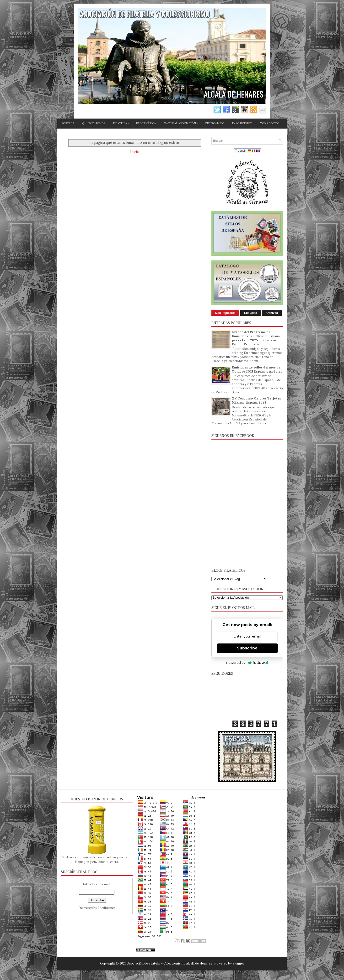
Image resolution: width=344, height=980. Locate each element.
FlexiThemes (151, 975)
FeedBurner (106, 908)
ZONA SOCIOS (270, 123)
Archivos (272, 313)
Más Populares (225, 313)
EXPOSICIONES (242, 123)
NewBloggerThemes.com (198, 975)
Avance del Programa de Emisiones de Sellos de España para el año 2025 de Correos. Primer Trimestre (256, 338)
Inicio (134, 152)
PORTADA (68, 123)
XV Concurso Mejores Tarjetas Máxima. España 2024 (256, 400)
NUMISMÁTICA (146, 123)
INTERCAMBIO (215, 123)
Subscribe (247, 648)
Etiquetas (251, 313)
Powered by (247, 663)
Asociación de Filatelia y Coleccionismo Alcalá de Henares (170, 963)
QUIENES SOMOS (94, 123)
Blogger (238, 963)
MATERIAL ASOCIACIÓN (182, 123)
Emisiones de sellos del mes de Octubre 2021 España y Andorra (257, 369)
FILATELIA (122, 123)
